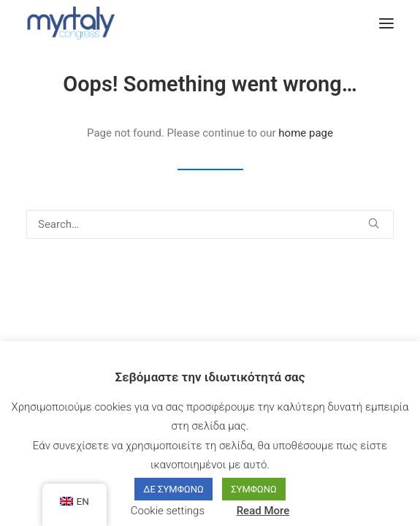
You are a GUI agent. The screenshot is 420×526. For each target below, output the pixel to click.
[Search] (210, 224)
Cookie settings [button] (168, 511)
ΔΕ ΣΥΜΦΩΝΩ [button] (173, 489)
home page (306, 133)
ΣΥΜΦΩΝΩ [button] (253, 489)
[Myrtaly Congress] (70, 23)
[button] (386, 23)
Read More (263, 511)
